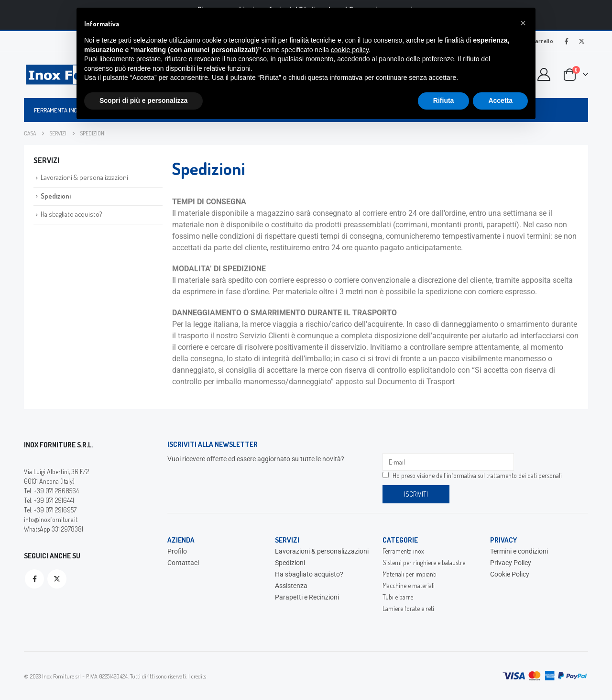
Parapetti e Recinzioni (307, 597)
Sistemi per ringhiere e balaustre (424, 562)
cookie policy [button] (350, 50)
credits (199, 676)
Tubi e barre (398, 597)
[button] (523, 23)
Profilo (177, 551)
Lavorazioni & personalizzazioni (84, 177)
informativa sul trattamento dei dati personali (504, 475)
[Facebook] (567, 41)
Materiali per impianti (410, 574)
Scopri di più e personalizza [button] (143, 100)
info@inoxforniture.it (51, 519)
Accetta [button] (500, 100)
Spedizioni (56, 196)
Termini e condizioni (519, 551)
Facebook (34, 579)
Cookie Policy (510, 574)
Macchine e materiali (409, 585)
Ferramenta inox (57, 110)
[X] (581, 41)
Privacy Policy (511, 563)
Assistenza (291, 586)
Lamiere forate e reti (408, 608)
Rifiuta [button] (444, 100)
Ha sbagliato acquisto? (71, 214)
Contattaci (183, 563)
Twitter (57, 579)
